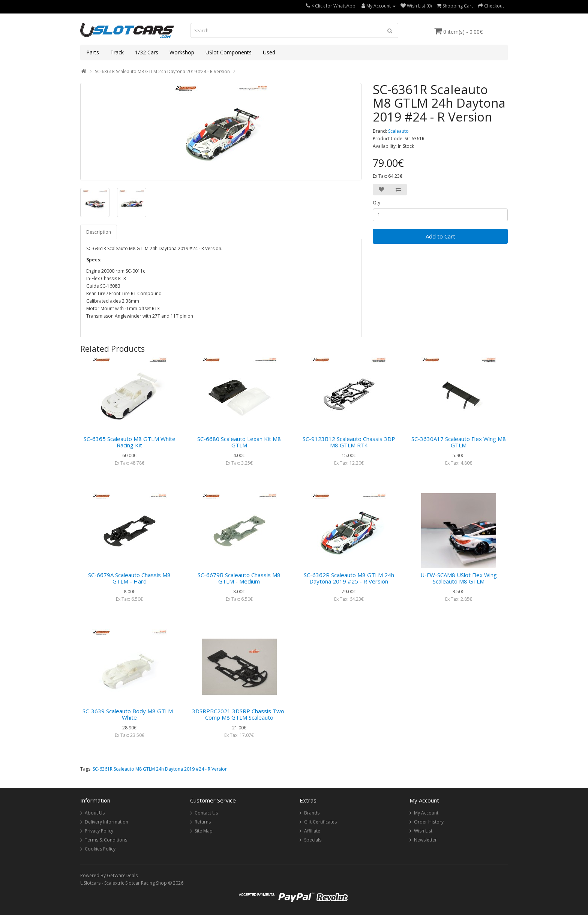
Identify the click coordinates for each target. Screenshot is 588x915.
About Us (95, 813)
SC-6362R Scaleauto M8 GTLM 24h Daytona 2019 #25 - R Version (349, 578)
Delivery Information (106, 822)
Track (117, 52)
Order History (429, 822)
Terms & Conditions (106, 840)
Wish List (423, 831)
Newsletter (425, 840)
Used (269, 52)
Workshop (182, 52)
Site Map (204, 831)
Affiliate (312, 831)
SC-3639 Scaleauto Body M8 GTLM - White (130, 714)
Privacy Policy (99, 831)
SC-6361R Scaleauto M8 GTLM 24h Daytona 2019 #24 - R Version (162, 71)
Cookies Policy (100, 849)
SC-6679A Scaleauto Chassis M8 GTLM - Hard (129, 578)
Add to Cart (440, 236)
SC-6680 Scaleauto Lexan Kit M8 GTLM (239, 442)
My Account (426, 813)
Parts (93, 52)
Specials (313, 840)
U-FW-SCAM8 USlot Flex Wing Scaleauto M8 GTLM (459, 578)
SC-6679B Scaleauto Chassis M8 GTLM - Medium (239, 578)
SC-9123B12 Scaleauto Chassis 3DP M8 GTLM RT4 (349, 442)
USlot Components (229, 52)
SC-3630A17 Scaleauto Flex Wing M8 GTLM (459, 442)
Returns (203, 822)
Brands (312, 813)
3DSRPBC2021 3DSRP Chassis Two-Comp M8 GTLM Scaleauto (239, 714)
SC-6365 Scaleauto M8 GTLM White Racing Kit (130, 442)
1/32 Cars (147, 52)
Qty (376, 203)
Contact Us (206, 813)
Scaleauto (398, 131)
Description (99, 232)
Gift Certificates (320, 822)
